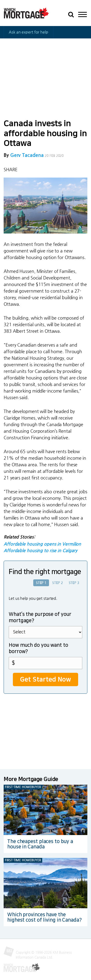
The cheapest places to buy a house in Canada (40, 844)
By (24, 155)
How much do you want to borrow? (38, 648)
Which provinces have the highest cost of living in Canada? (45, 917)
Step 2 (57, 583)
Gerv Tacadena (27, 155)
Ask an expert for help (29, 32)
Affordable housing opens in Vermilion (42, 544)
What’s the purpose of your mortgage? (40, 617)
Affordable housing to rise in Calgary (40, 551)
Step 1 (41, 583)
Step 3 (74, 583)
